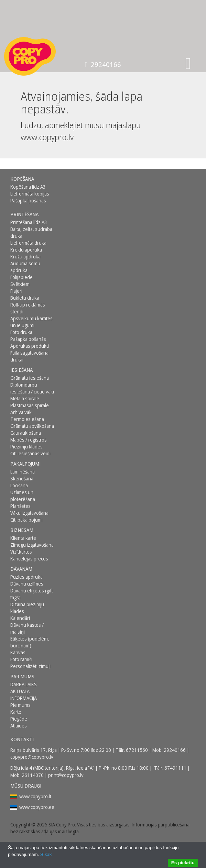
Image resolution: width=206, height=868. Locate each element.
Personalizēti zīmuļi (30, 666)
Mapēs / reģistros (29, 440)
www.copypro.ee (37, 807)
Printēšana (24, 214)
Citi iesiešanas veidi (30, 453)
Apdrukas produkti (30, 346)
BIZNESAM (22, 530)
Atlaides (19, 726)
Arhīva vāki (21, 412)
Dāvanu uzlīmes (27, 584)
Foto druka (21, 332)
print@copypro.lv (66, 775)
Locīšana (19, 485)
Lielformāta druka (28, 243)
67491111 (175, 768)
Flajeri (16, 291)
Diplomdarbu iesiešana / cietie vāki (32, 388)
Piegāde (19, 719)
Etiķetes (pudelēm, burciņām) (30, 642)
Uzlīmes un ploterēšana (23, 496)
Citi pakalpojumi (26, 520)
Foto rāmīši (21, 659)
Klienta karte (23, 538)
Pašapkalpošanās (28, 201)
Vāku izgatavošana (29, 513)
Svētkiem (20, 284)
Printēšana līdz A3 (29, 222)
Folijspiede (21, 277)
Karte (16, 712)
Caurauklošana (26, 433)
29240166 (103, 64)
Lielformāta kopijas (30, 194)
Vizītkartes (21, 552)
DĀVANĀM (21, 569)
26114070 (33, 775)
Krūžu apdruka (25, 257)
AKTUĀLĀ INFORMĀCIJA (24, 695)
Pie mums (20, 705)
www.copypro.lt (35, 796)
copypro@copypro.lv (32, 757)
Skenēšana (22, 478)
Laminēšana (23, 472)
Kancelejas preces (29, 559)
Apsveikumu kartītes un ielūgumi (31, 322)
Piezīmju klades (26, 447)
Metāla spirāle (25, 398)
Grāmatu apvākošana (32, 426)
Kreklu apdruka (26, 250)
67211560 (137, 750)
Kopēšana (22, 179)
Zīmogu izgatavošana (32, 545)
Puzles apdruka (26, 577)
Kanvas (18, 652)
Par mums (22, 676)
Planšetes (20, 506)
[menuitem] (34, 179)
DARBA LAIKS (24, 684)
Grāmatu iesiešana (30, 378)
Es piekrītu (183, 863)
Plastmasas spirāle (30, 405)
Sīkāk (46, 854)
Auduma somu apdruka (25, 267)
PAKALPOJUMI (25, 464)
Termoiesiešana (27, 419)
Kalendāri (20, 618)
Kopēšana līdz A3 (28, 187)
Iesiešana (21, 370)
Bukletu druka (25, 298)
